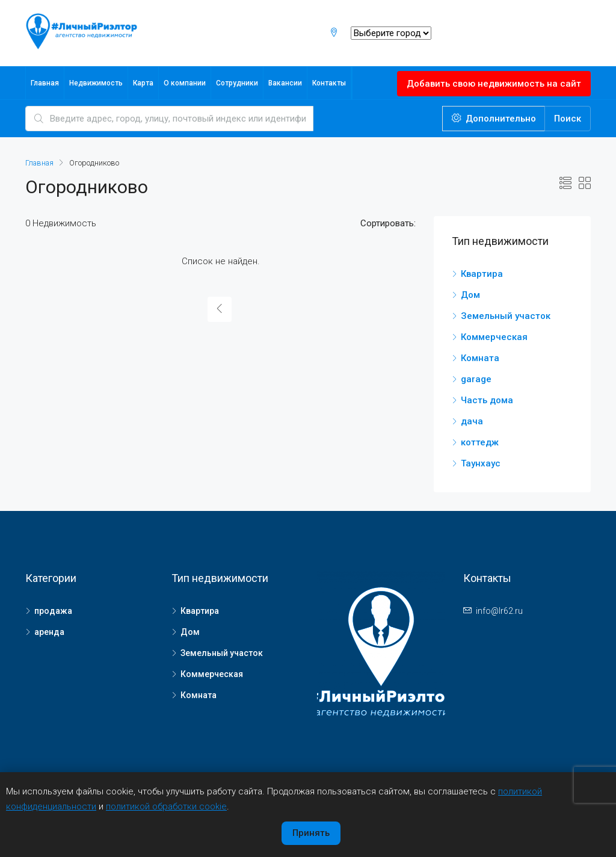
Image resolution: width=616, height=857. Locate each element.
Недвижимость (96, 83)
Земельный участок (506, 316)
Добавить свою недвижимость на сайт (494, 84)
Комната (480, 358)
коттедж (480, 442)
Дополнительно (494, 119)
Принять (311, 833)
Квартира (482, 274)
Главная (45, 83)
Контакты (329, 83)
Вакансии (285, 83)
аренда (49, 632)
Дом (470, 295)
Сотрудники (237, 83)
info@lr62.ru (499, 611)
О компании (185, 83)
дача (472, 421)
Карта (143, 83)
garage (476, 379)
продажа (53, 611)
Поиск (568, 119)
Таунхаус (481, 463)
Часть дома (487, 400)
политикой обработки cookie (166, 806)
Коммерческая (494, 337)
